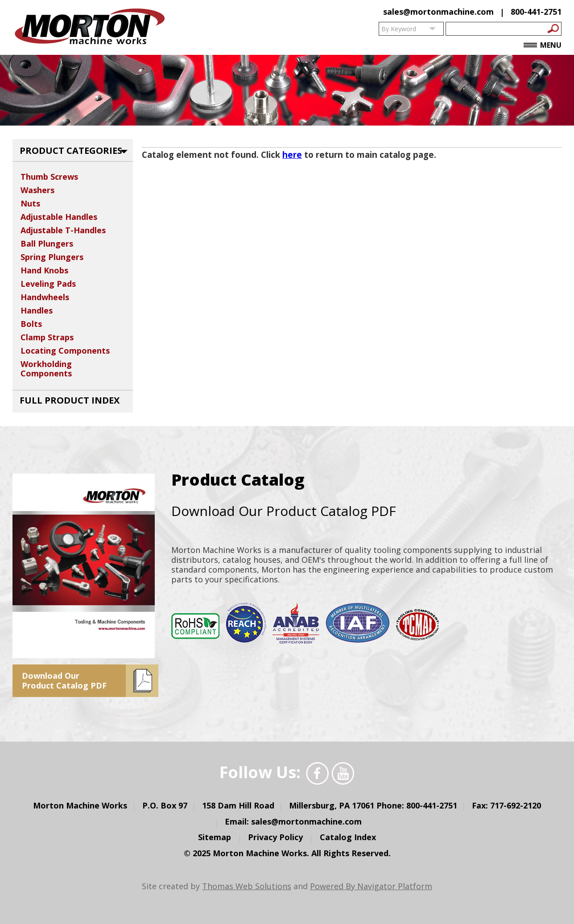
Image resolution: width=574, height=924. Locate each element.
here (292, 155)
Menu (543, 45)
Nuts (30, 203)
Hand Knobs (44, 270)
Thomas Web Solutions (247, 886)
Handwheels (45, 297)
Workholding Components (46, 369)
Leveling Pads (48, 284)
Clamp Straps (47, 337)
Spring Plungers (52, 257)
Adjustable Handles (59, 217)
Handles (37, 310)
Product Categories (71, 151)
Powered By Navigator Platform (371, 886)
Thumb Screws (49, 177)
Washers (37, 190)
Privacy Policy (275, 837)
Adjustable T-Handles (63, 230)
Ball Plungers (47, 243)
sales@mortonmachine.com (438, 12)
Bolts (31, 324)
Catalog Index (348, 837)
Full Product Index (70, 400)
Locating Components (65, 351)
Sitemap (215, 837)
